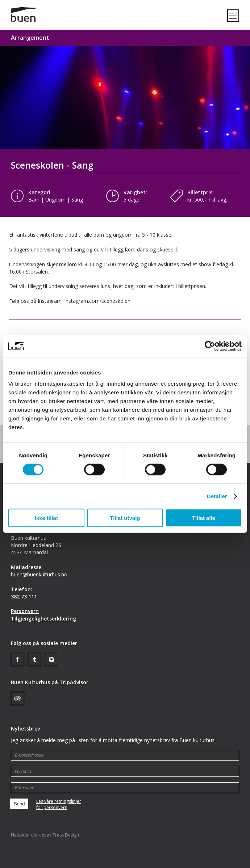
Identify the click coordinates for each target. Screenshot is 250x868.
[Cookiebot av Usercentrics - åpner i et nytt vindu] (210, 346)
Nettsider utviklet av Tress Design (45, 835)
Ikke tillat (46, 518)
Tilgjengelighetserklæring (43, 619)
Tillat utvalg (125, 518)
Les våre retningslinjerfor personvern (59, 805)
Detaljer (217, 496)
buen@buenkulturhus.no (39, 574)
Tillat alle (204, 518)
